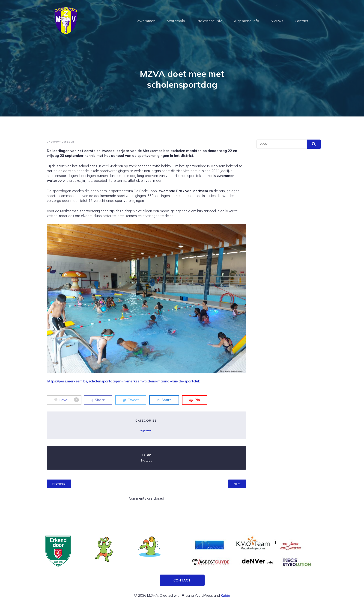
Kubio (225, 595)
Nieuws (277, 21)
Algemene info (246, 21)
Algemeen (146, 430)
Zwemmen (146, 21)
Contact (301, 21)
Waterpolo (176, 21)
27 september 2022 (60, 142)
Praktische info (209, 21)
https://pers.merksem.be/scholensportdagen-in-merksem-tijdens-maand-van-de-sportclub (124, 381)
